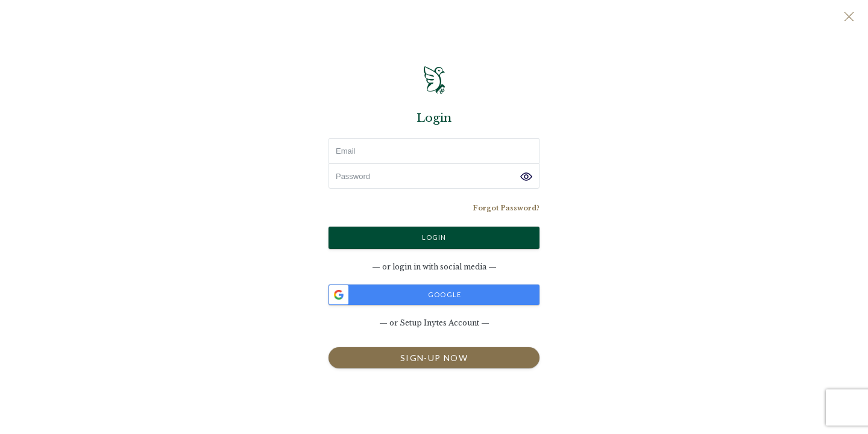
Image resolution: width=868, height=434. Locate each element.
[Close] (849, 18)
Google (395, 295)
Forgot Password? (506, 208)
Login (434, 237)
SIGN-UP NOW (434, 357)
